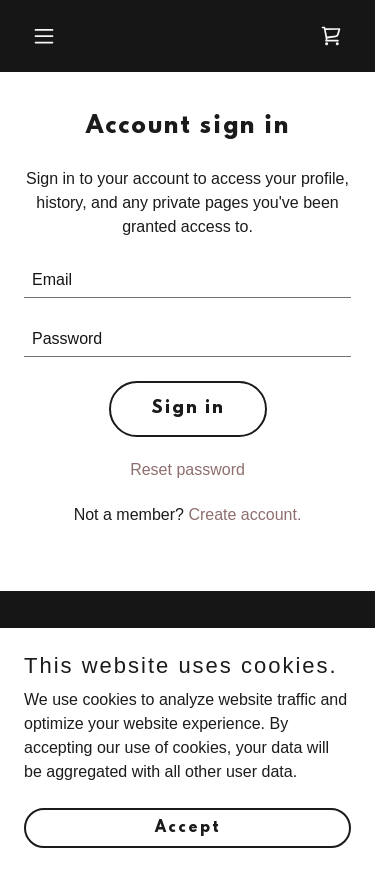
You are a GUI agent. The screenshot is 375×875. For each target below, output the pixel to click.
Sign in (188, 409)
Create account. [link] (244, 514)
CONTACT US (121, 641)
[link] (331, 36)
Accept (188, 855)
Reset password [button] (187, 469)
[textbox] (187, 280)
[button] (61, 36)
